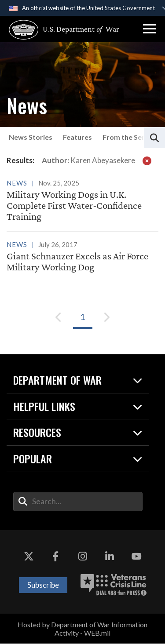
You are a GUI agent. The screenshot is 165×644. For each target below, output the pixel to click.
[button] (150, 29)
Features (77, 137)
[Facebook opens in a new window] (55, 557)
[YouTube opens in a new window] (136, 557)
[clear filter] (147, 160)
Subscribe (43, 585)
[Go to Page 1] (83, 317)
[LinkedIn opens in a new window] (110, 557)
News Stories (31, 137)
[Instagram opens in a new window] (83, 557)
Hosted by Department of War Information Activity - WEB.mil (82, 629)
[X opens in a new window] (29, 557)
